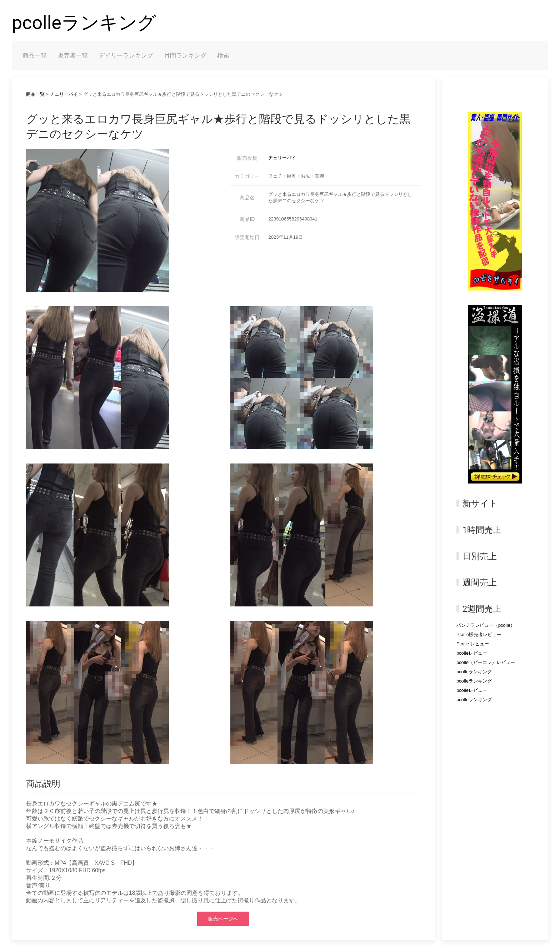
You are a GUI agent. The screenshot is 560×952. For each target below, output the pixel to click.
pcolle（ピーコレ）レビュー (486, 662)
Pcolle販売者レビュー (479, 634)
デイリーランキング (126, 55)
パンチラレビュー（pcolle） (486, 625)
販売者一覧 (73, 55)
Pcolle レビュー (473, 644)
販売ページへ (223, 919)
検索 (223, 55)
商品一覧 (35, 55)
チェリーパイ (64, 94)
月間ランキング (185, 55)
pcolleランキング (84, 23)
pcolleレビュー (472, 653)
